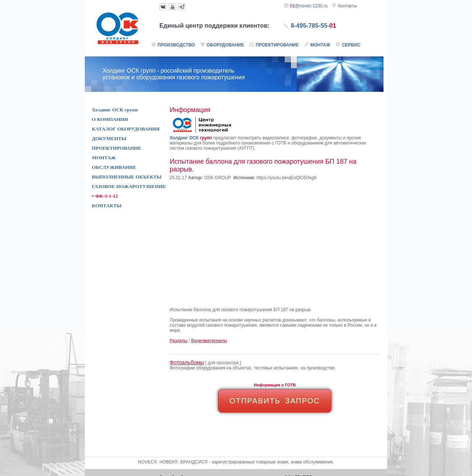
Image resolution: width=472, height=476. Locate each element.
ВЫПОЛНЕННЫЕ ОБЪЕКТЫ (127, 177)
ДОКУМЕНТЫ (109, 138)
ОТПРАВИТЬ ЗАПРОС (275, 401)
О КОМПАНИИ (110, 119)
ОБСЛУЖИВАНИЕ (114, 167)
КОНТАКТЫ (107, 206)
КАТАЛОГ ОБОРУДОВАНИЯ (126, 129)
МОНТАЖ (104, 158)
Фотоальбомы (187, 362)
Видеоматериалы (209, 341)
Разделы (178, 341)
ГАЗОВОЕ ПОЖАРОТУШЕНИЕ (129, 186)
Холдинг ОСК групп (115, 110)
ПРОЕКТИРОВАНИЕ (117, 148)
